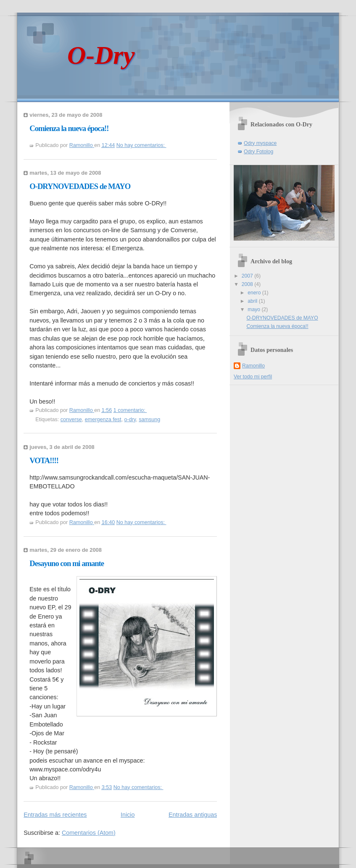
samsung (149, 420)
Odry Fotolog (258, 152)
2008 (248, 284)
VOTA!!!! (44, 460)
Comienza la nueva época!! (69, 128)
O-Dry (101, 55)
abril (253, 301)
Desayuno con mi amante (67, 563)
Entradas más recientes (55, 815)
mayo (254, 309)
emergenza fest (103, 420)
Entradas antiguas (193, 815)
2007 (248, 276)
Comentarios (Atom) (89, 833)
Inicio (128, 815)
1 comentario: (130, 410)
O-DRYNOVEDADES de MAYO (80, 186)
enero (255, 293)
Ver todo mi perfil (253, 377)
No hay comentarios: (141, 145)
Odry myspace (260, 143)
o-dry (130, 420)
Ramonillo (253, 366)
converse (71, 420)
